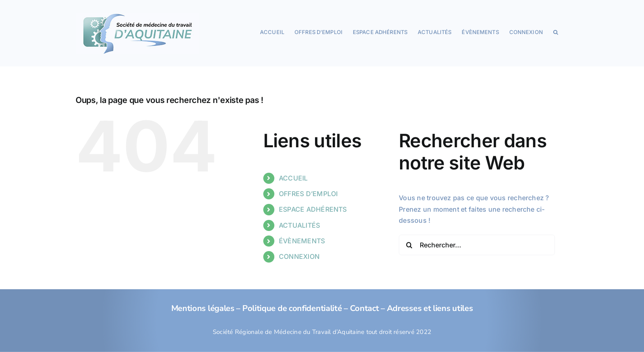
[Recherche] (409, 245)
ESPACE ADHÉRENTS (313, 209)
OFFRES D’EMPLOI (308, 194)
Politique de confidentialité (292, 308)
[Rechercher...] (477, 245)
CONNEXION (299, 256)
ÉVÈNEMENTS (302, 241)
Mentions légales (203, 308)
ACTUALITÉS (299, 225)
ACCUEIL (293, 178)
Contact (365, 308)
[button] (556, 32)
